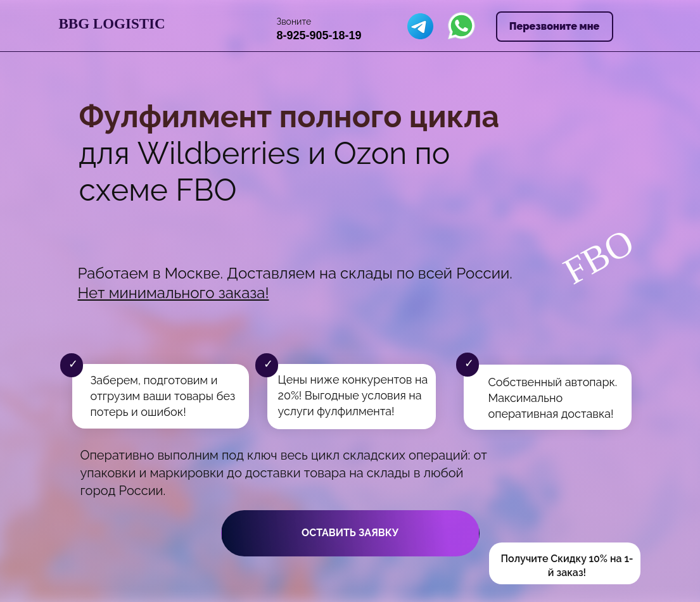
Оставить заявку (350, 533)
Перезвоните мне (555, 26)
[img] (420, 26)
